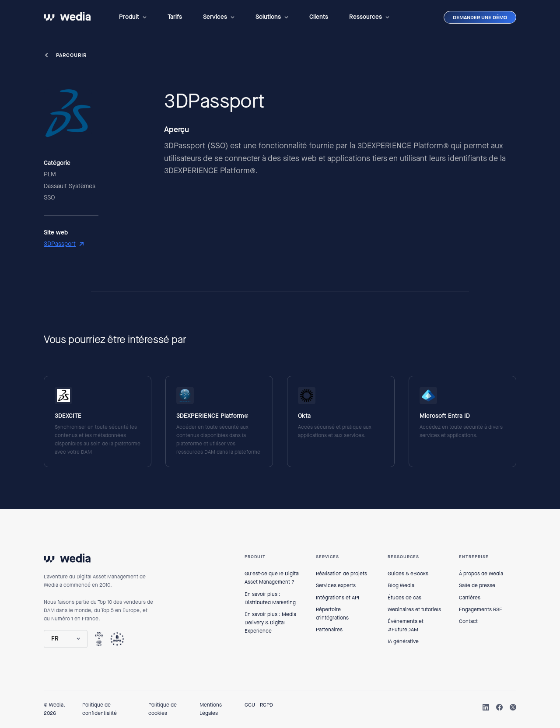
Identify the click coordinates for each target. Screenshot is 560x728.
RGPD (266, 705)
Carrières (470, 598)
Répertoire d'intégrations (332, 614)
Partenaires (329, 630)
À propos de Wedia (481, 574)
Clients (319, 17)
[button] (133, 17)
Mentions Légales (211, 709)
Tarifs (175, 17)
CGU (250, 705)
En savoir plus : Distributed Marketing (270, 598)
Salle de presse (477, 585)
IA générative (403, 641)
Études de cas (404, 598)
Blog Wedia (401, 585)
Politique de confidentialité (100, 709)
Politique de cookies (163, 709)
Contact (468, 621)
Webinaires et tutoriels (414, 609)
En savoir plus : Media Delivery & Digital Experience (270, 623)
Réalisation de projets (341, 574)
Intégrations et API (338, 598)
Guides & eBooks (408, 574)
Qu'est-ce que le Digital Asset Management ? (272, 578)
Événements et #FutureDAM (406, 625)
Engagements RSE (481, 609)
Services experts (336, 585)
